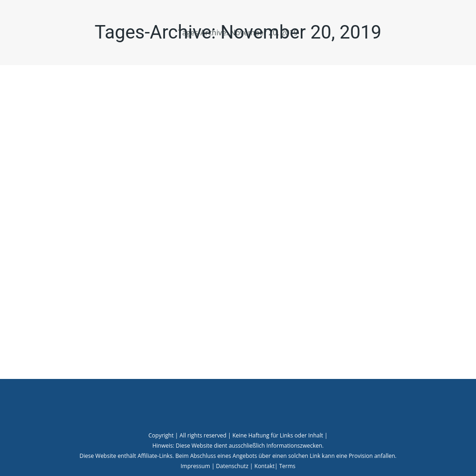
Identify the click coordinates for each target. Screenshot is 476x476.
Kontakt (264, 466)
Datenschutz (232, 466)
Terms (287, 466)
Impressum (195, 466)
